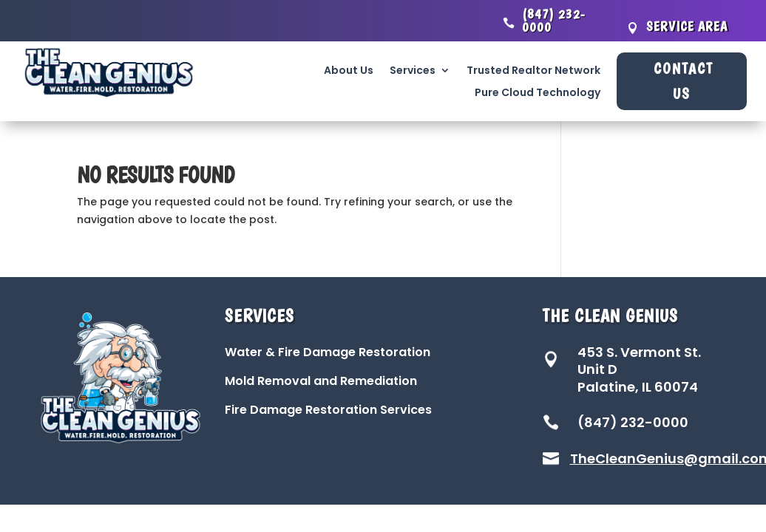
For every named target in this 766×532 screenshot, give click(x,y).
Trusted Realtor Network (533, 71)
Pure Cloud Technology (538, 93)
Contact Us (684, 81)
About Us (349, 71)
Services (413, 71)
